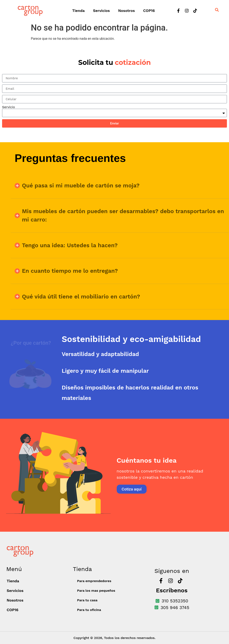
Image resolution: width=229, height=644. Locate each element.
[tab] (145, 339)
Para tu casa (87, 600)
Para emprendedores (94, 581)
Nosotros (127, 11)
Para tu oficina (89, 610)
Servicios (101, 11)
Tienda (78, 11)
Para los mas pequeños (96, 591)
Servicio (8, 107)
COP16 (149, 11)
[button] (120, 186)
